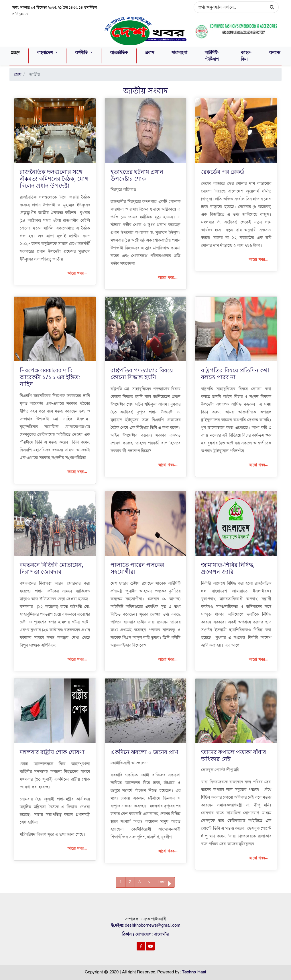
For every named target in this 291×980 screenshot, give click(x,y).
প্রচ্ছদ (15, 52)
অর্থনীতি (82, 52)
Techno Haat (194, 972)
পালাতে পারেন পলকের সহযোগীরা (137, 568)
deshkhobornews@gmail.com (153, 925)
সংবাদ (158, 90)
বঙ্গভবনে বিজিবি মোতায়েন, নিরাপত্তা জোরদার (52, 568)
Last (164, 883)
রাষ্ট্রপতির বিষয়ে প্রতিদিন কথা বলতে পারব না (235, 373)
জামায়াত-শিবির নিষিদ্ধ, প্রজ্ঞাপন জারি (228, 568)
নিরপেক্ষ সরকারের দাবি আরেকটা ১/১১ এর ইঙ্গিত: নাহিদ (50, 377)
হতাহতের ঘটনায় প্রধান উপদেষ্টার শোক (137, 175)
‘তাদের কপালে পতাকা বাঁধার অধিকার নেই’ (234, 756)
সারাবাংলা (179, 52)
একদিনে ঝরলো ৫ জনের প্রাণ (144, 752)
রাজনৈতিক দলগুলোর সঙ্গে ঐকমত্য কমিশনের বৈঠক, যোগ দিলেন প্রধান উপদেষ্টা (54, 178)
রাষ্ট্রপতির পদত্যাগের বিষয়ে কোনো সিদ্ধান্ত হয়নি (142, 373)
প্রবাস (150, 52)
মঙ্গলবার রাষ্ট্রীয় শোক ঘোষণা (52, 752)
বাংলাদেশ (46, 52)
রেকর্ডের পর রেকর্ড (223, 171)
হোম (18, 74)
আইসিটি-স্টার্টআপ (212, 56)
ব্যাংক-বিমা (246, 56)
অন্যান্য (275, 52)
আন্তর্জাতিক (119, 52)
